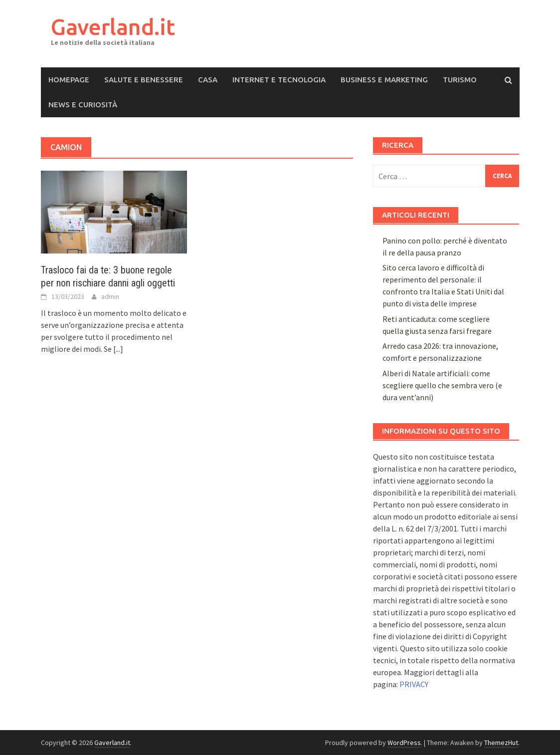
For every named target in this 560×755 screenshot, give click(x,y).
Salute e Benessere (144, 80)
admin (110, 296)
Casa (208, 80)
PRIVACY (414, 684)
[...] (118, 349)
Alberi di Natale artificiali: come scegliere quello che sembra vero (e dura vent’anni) (442, 385)
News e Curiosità (83, 105)
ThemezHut (501, 743)
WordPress (404, 743)
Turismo (460, 80)
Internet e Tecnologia (279, 80)
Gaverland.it (113, 27)
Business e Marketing (384, 80)
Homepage (69, 80)
